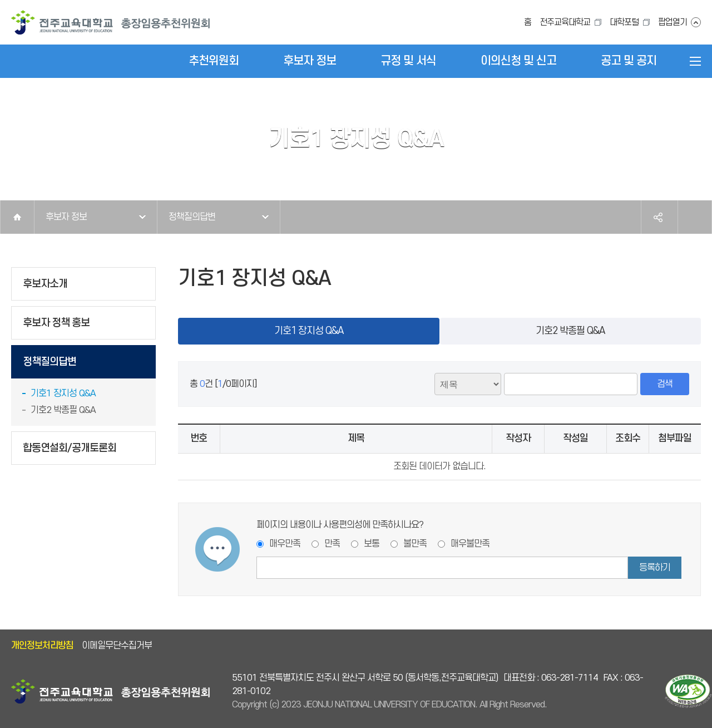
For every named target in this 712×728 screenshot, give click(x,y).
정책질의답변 (192, 217)
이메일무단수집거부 (117, 646)
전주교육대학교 (565, 23)
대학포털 (624, 23)
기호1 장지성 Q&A (63, 393)
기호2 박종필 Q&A (63, 410)
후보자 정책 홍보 (56, 323)
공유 (658, 217)
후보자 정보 (66, 217)
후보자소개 (45, 284)
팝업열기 (673, 23)
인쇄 (695, 217)
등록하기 (655, 568)
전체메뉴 (695, 61)
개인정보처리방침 (42, 646)
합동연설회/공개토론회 (70, 448)
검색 (665, 384)
